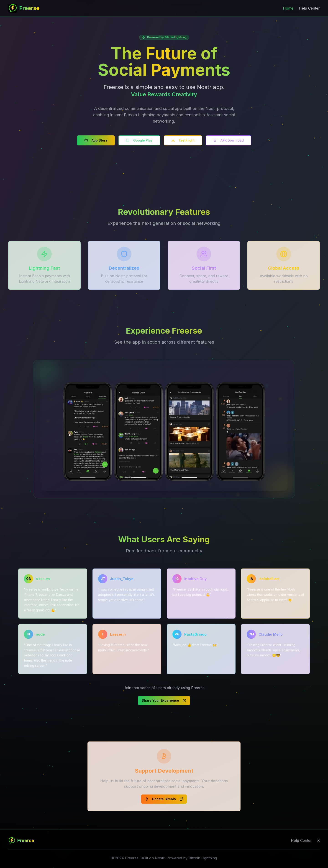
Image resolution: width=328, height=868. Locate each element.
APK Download (228, 140)
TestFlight (183, 140)
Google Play (139, 140)
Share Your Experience (164, 700)
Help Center (309, 8)
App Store (96, 140)
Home (288, 8)
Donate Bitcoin (164, 799)
